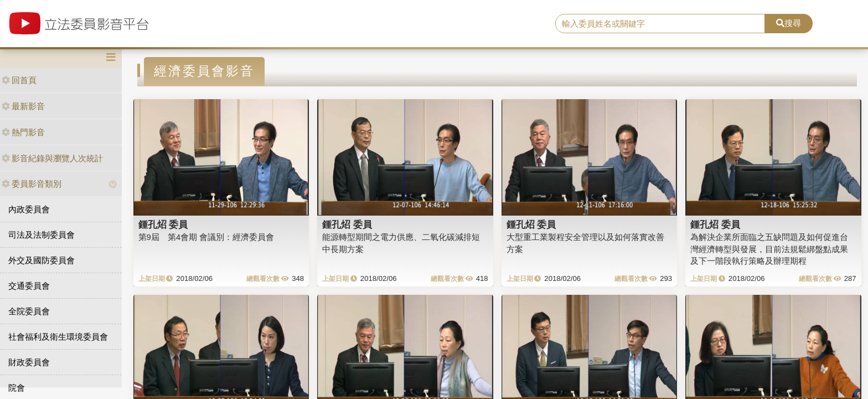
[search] (660, 24)
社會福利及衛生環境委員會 (58, 337)
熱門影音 (23, 132)
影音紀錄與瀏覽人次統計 (52, 158)
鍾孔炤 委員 (163, 224)
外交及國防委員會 (42, 260)
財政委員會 (29, 362)
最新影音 (23, 106)
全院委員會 (29, 311)
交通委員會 (29, 286)
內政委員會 (29, 209)
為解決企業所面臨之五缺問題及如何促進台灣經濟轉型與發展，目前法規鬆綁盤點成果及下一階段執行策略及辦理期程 (769, 249)
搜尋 (789, 23)
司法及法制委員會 (42, 235)
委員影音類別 (32, 184)
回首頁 (19, 80)
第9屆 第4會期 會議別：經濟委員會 (206, 237)
